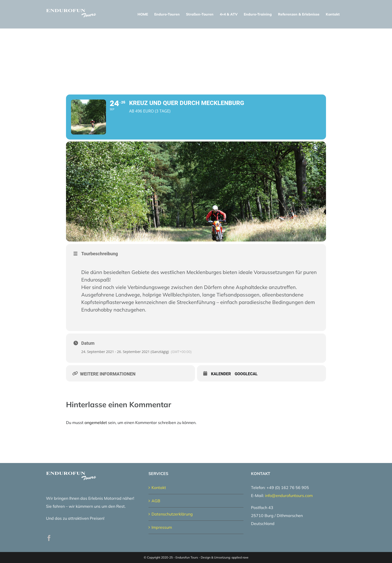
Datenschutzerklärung (172, 514)
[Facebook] (49, 538)
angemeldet (96, 422)
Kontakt (159, 487)
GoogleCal (246, 374)
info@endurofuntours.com (289, 495)
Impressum (162, 527)
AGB (156, 501)
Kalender (221, 374)
